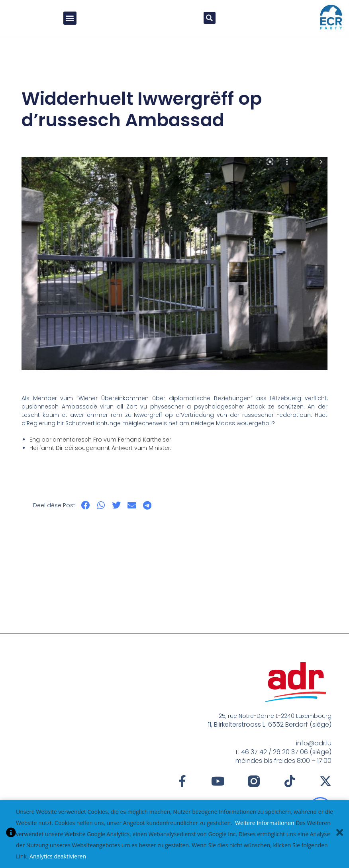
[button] (70, 18)
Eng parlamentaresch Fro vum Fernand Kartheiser (100, 440)
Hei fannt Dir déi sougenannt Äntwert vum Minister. (100, 448)
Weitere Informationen (265, 823)
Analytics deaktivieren (58, 856)
